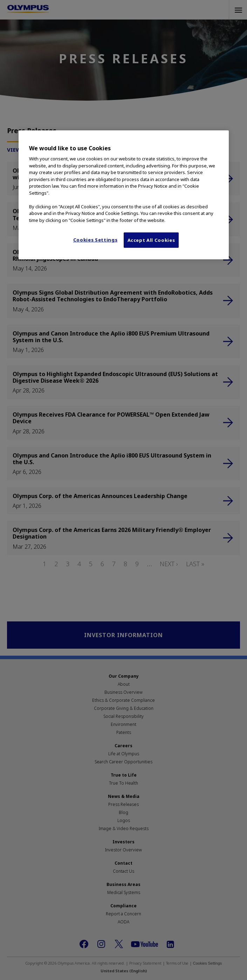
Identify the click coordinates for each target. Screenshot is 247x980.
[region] (124, 195)
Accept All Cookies (151, 240)
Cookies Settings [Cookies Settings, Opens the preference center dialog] (95, 240)
